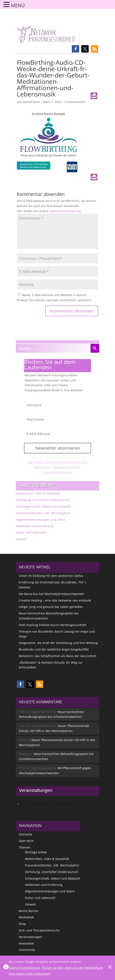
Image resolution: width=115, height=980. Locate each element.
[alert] (58, 803)
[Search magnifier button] (95, 348)
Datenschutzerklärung (65, 211)
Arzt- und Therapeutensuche (39, 930)
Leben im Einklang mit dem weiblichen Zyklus (51, 576)
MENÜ (18, 5)
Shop (22, 924)
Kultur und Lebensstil (31, 532)
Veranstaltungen (30, 937)
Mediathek (26, 917)
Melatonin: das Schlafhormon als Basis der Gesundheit (58, 656)
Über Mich (26, 841)
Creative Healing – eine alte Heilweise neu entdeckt (55, 600)
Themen (25, 847)
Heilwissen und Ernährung (35, 526)
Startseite (25, 834)
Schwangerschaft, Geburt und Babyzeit (43, 506)
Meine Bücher (29, 911)
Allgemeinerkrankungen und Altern (41, 520)
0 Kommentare (75, 102)
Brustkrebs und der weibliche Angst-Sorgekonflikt (54, 649)
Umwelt (21, 539)
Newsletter (26, 943)
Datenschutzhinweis (57, 472)
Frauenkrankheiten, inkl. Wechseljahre (43, 513)
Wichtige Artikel (36, 852)
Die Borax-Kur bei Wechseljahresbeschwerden (51, 594)
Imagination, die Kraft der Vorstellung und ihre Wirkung (58, 643)
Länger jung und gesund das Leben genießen (51, 607)
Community (27, 950)
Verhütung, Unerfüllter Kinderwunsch (43, 500)
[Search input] (53, 348)
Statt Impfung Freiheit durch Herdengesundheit (53, 625)
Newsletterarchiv (66, 467)
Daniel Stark (31, 102)
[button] (76, 49)
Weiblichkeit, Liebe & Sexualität (38, 493)
